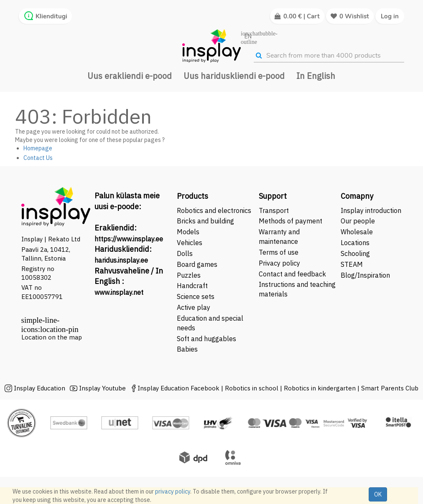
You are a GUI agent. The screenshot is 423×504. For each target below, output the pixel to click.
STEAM (352, 264)
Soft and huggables (206, 339)
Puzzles (189, 275)
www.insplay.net (119, 292)
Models (188, 232)
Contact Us (38, 158)
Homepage (38, 148)
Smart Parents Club (390, 388)
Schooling (355, 253)
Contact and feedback (292, 274)
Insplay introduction (371, 210)
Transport (274, 210)
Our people (358, 221)
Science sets (196, 296)
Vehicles (190, 243)
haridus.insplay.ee (121, 260)
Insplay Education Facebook (178, 388)
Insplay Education (39, 388)
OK (378, 494)
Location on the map (52, 337)
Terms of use (279, 252)
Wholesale (357, 232)
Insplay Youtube (102, 388)
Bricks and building (205, 221)
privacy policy (173, 491)
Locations (355, 243)
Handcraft (192, 286)
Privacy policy (279, 263)
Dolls (185, 253)
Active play (194, 307)
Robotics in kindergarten (321, 388)
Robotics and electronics (214, 210)
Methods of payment (290, 221)
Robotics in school (252, 388)
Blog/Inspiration (365, 275)
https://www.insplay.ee (129, 239)
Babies (187, 349)
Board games (197, 264)
